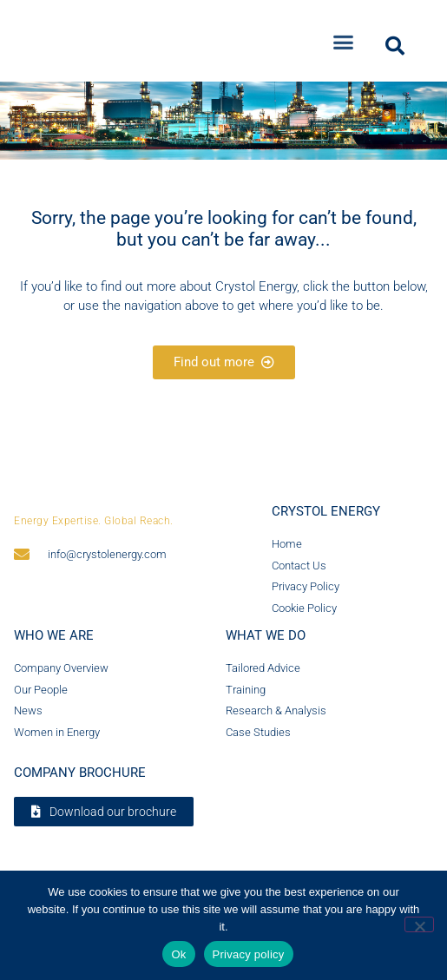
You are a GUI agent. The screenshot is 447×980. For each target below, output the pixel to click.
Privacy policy (249, 954)
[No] (419, 924)
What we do (266, 643)
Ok (178, 954)
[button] (344, 36)
